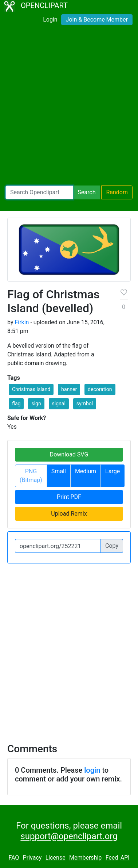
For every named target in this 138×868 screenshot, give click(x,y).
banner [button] (69, 389)
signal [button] (59, 404)
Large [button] (113, 471)
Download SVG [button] (69, 454)
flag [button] (16, 404)
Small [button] (59, 471)
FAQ (14, 858)
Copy (112, 546)
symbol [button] (85, 404)
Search (86, 192)
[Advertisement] (69, 107)
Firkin (22, 322)
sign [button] (36, 404)
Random (117, 192)
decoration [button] (100, 389)
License (56, 858)
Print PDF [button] (69, 497)
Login (50, 20)
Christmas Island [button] (31, 389)
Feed (112, 858)
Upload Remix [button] (69, 514)
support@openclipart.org (69, 836)
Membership (85, 858)
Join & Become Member (97, 20)
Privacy (32, 858)
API (125, 858)
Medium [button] (86, 471)
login (92, 770)
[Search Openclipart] (39, 192)
